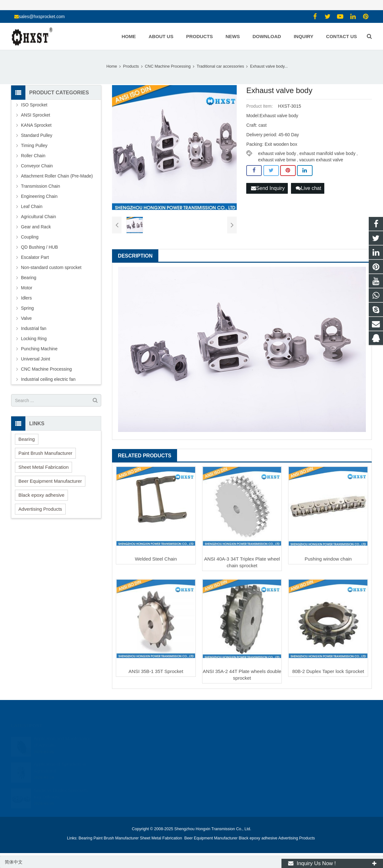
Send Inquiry (268, 188)
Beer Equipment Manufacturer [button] (50, 481)
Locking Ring (34, 339)
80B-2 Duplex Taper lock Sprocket (328, 671)
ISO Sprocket (34, 105)
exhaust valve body (277, 153)
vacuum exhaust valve (321, 160)
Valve (26, 318)
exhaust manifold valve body (327, 153)
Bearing (29, 278)
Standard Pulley (37, 135)
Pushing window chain (328, 559)
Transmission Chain (40, 186)
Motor (27, 288)
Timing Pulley (34, 145)
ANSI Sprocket (36, 115)
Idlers (26, 298)
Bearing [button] (27, 439)
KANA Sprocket (36, 125)
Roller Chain (33, 156)
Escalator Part (35, 257)
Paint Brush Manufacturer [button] (45, 453)
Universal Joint (36, 359)
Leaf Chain (32, 206)
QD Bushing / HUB (40, 247)
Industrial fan (34, 328)
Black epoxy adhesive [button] (41, 495)
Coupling (30, 237)
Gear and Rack (36, 227)
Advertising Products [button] (40, 509)
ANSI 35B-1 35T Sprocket (156, 671)
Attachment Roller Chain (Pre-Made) (57, 176)
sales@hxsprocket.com (42, 17)
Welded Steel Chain (156, 559)
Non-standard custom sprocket (51, 267)
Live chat (308, 188)
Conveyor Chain (37, 166)
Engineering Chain (39, 196)
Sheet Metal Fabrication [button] (43, 467)
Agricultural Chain (39, 217)
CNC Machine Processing (46, 369)
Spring (27, 308)
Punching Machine (39, 349)
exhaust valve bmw (277, 160)
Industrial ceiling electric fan (48, 379)
